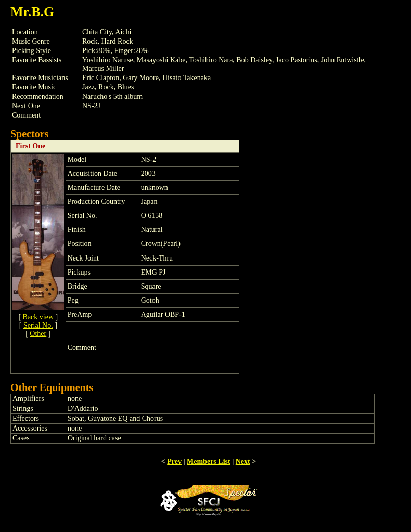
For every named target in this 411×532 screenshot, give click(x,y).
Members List (209, 462)
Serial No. (38, 325)
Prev (174, 462)
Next (243, 462)
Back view (38, 317)
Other (38, 334)
